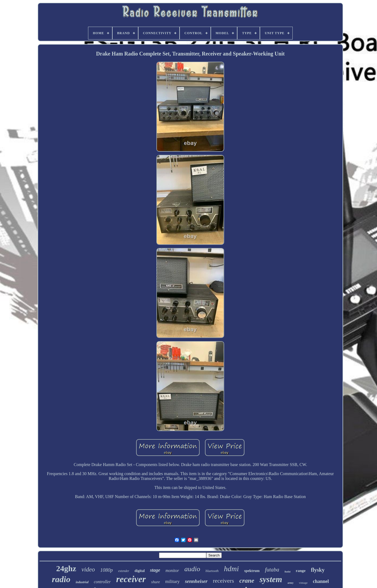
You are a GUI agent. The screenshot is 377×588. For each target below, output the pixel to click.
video (88, 569)
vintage (303, 583)
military (172, 581)
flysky (318, 570)
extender (124, 571)
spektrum (252, 571)
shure (156, 582)
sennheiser (196, 581)
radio (61, 579)
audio (192, 569)
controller (102, 582)
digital (140, 571)
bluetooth (212, 571)
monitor (172, 571)
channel (321, 581)
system (271, 579)
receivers (223, 581)
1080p (106, 570)
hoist (288, 571)
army (290, 583)
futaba (272, 570)
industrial (82, 582)
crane (247, 581)
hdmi (231, 569)
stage (155, 570)
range (301, 571)
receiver (131, 579)
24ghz (66, 568)
